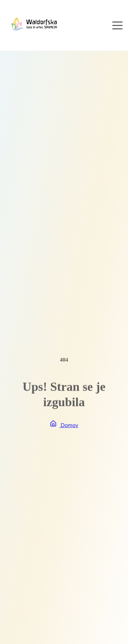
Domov (64, 425)
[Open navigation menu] (117, 25)
